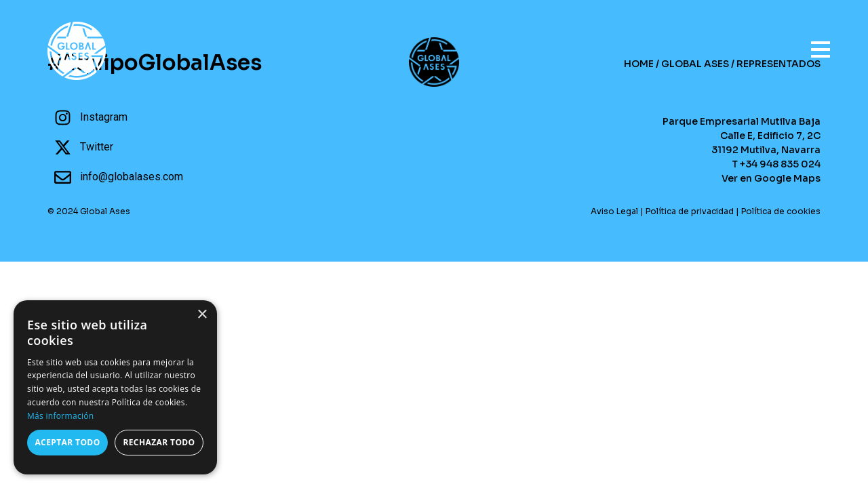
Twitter (97, 147)
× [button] (202, 315)
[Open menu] (814, 44)
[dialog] (115, 387)
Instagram (104, 117)
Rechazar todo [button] (159, 442)
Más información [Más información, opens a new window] (60, 416)
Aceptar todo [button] (67, 442)
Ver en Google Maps (771, 178)
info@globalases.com (132, 177)
